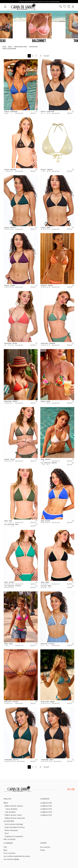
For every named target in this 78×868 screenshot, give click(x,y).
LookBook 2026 (46, 803)
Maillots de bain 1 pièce (13, 815)
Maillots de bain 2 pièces (14, 806)
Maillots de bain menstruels (15, 818)
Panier (43, 850)
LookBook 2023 (46, 812)
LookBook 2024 (46, 809)
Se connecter (45, 847)
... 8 (40, 56)
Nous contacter (10, 853)
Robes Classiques (11, 830)
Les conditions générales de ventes (17, 856)
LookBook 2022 (46, 815)
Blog (5, 850)
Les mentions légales (11, 859)
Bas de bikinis (11, 812)
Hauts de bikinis (12, 809)
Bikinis (6, 803)
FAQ (5, 847)
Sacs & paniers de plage (14, 824)
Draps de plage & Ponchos (15, 827)
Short (7, 833)
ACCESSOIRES (9, 821)
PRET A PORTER (9, 839)
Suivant (46, 56)
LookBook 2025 (46, 806)
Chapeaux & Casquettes (14, 836)
